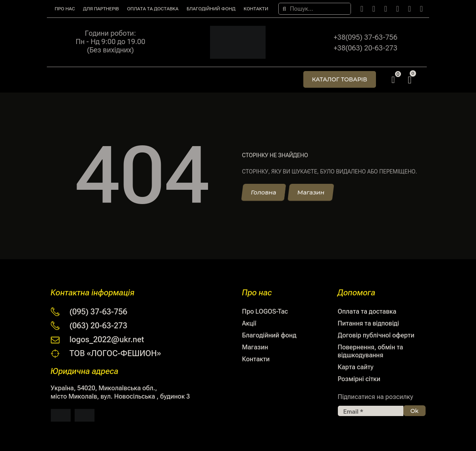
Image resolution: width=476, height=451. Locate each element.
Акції (249, 323)
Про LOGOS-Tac (265, 311)
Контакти (256, 9)
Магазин (255, 347)
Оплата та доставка (153, 9)
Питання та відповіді (369, 323)
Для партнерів (101, 9)
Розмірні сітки (359, 379)
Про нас (65, 9)
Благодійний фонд (211, 9)
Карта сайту (356, 367)
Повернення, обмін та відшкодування (371, 351)
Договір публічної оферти (376, 335)
